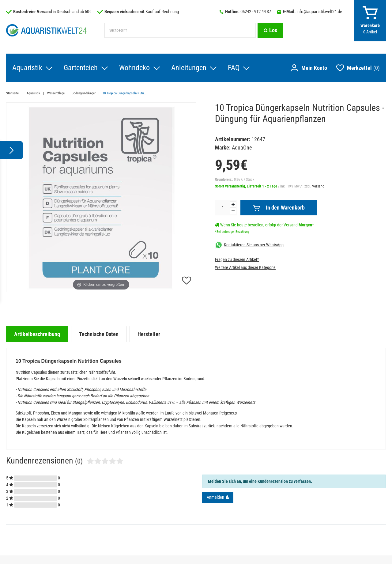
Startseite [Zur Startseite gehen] (13, 93)
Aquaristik (27, 68)
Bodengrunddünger (84, 93)
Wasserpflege (56, 93)
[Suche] (270, 30)
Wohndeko (134, 68)
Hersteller (149, 334)
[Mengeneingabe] (223, 208)
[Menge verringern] (233, 211)
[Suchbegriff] (180, 30)
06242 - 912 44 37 (256, 12)
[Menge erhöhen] (233, 204)
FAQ (234, 68)
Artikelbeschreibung (37, 334)
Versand (318, 186)
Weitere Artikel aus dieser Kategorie (245, 267)
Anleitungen (189, 68)
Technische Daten (99, 334)
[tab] (37, 334)
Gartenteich (81, 68)
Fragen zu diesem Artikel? (237, 259)
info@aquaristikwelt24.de (319, 12)
